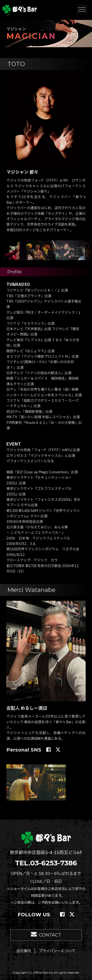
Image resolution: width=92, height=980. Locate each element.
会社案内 (24, 951)
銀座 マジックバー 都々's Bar (20, 10)
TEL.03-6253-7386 (46, 863)
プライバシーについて (57, 951)
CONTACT (50, 935)
